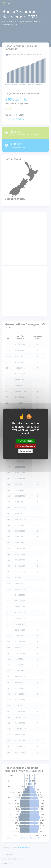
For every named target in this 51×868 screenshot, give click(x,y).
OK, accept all (26, 441)
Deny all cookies (26, 446)
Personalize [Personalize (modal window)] (26, 451)
